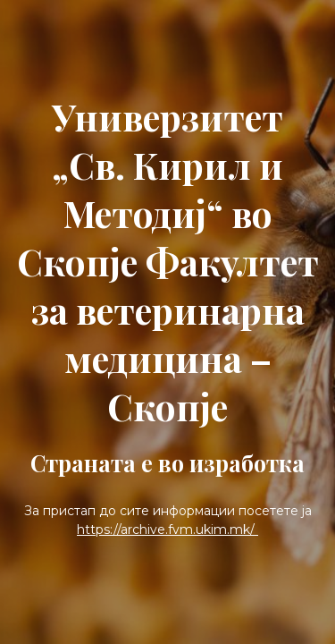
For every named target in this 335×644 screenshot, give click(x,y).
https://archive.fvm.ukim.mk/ (167, 530)
